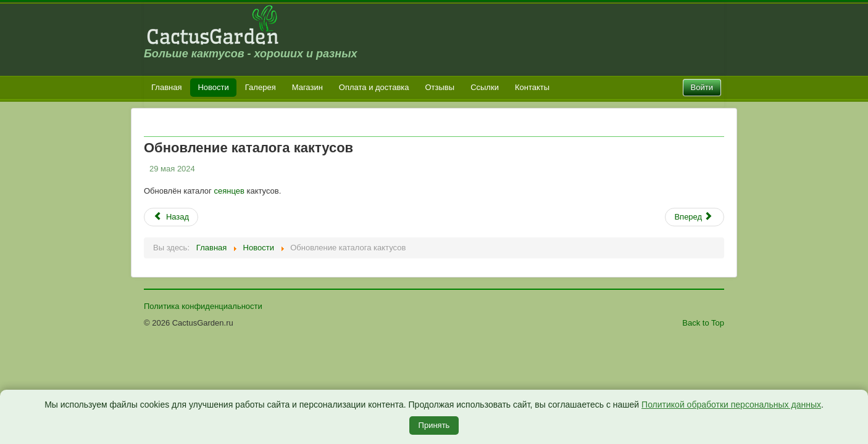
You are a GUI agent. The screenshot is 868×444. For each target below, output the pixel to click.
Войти (702, 87)
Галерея (261, 87)
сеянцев (229, 191)
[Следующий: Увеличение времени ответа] (695, 217)
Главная (166, 87)
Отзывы (440, 87)
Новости (213, 87)
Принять (434, 425)
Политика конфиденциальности (203, 306)
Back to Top (703, 323)
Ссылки (485, 87)
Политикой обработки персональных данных (731, 405)
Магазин (307, 87)
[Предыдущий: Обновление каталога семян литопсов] (171, 217)
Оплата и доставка (374, 87)
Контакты (532, 87)
